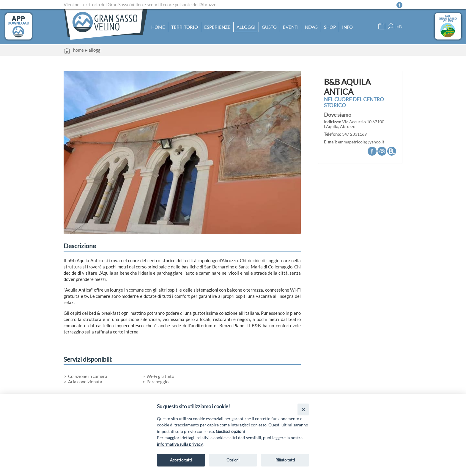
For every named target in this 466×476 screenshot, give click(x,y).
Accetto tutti (181, 460)
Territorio (185, 27)
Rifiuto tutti (285, 460)
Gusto (269, 27)
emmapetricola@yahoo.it (361, 142)
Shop (330, 27)
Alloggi (246, 27)
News (311, 27)
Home (158, 27)
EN (399, 26)
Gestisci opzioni (230, 431)
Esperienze (217, 27)
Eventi (291, 27)
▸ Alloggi (93, 50)
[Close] (303, 409)
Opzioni (233, 460)
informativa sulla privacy (180, 444)
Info (347, 27)
